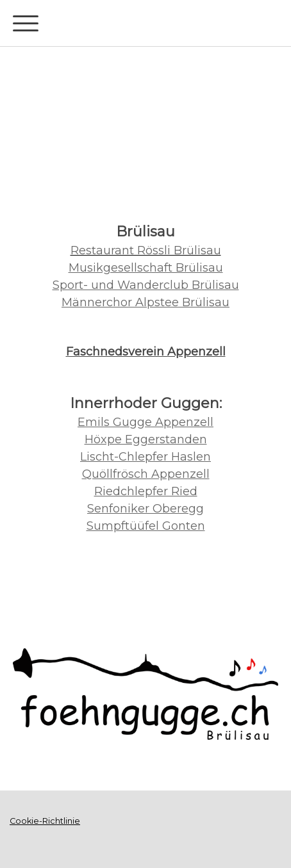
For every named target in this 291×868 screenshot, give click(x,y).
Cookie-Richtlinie (45, 821)
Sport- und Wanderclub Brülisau (146, 285)
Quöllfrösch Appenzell (146, 474)
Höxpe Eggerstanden (146, 439)
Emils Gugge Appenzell (145, 422)
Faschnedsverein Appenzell (146, 352)
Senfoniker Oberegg (145, 509)
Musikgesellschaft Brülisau (146, 268)
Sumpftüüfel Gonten (146, 526)
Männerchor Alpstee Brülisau (145, 302)
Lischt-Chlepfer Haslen (145, 457)
